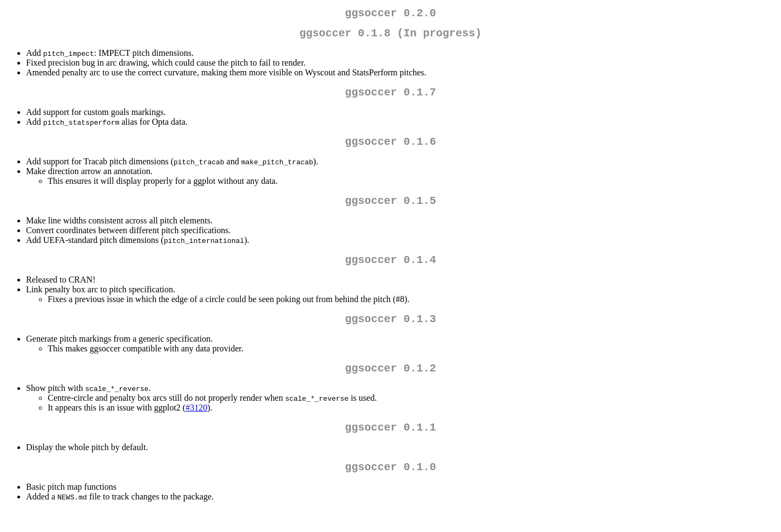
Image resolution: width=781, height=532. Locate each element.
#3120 (196, 425)
